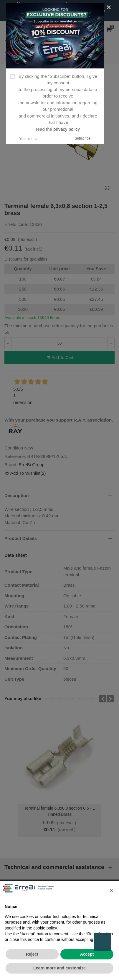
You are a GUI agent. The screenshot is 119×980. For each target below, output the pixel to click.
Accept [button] (87, 954)
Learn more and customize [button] (59, 968)
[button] (111, 890)
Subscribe (83, 138)
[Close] (109, 7)
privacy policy (67, 129)
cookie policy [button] (45, 928)
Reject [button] (32, 954)
